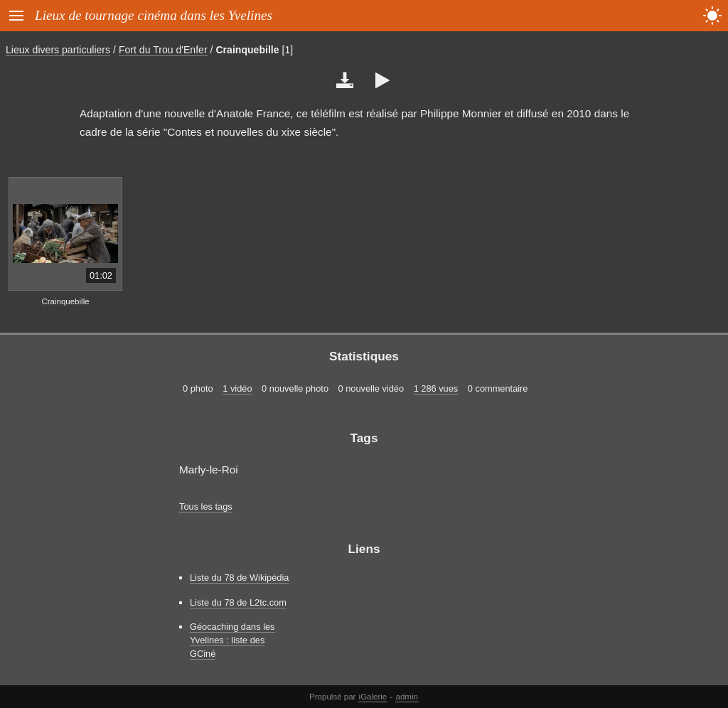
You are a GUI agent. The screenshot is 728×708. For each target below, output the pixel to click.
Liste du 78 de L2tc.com (238, 602)
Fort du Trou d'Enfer (163, 50)
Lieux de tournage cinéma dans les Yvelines (154, 15)
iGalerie (373, 697)
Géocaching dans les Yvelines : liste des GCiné (232, 640)
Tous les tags (206, 506)
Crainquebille (247, 50)
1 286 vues (436, 388)
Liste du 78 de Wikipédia (239, 578)
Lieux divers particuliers (58, 50)
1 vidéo (237, 388)
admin (407, 697)
